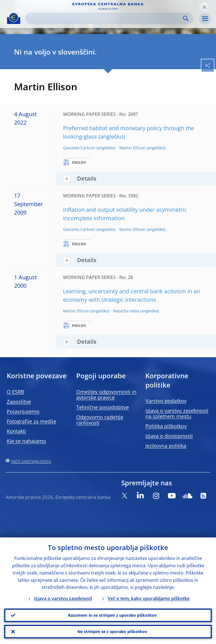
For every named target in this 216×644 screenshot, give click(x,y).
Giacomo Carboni (79, 148)
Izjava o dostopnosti (169, 436)
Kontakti (16, 431)
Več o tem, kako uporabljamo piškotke (149, 599)
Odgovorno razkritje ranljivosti (100, 420)
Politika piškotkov (166, 426)
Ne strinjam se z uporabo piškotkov (112, 631)
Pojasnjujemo (23, 411)
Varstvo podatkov (166, 401)
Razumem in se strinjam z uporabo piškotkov (112, 615)
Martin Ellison (132, 148)
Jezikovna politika (166, 446)
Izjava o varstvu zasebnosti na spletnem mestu (177, 413)
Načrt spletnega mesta (31, 461)
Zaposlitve (19, 402)
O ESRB (15, 392)
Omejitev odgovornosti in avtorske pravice (106, 395)
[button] (204, 6)
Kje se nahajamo (26, 441)
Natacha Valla (126, 311)
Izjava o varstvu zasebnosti (63, 599)
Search (186, 18)
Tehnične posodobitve (103, 407)
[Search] (105, 18)
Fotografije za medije (31, 421)
